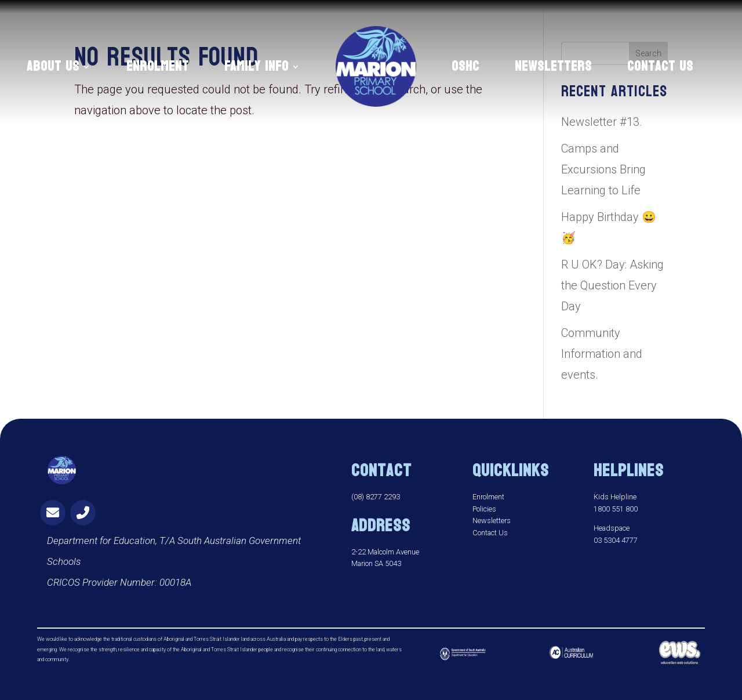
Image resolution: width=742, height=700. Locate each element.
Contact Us (490, 533)
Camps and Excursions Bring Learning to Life (603, 169)
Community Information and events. (602, 354)
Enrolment (488, 497)
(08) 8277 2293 (376, 497)
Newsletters (492, 521)
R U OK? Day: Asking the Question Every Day (612, 285)
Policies (484, 509)
